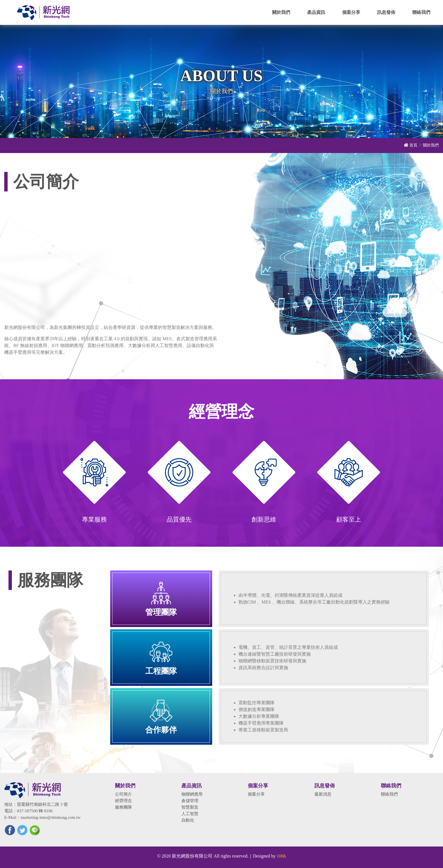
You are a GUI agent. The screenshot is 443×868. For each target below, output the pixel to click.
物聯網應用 (192, 794)
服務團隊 (123, 807)
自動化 (188, 820)
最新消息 (323, 794)
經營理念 (123, 801)
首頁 (411, 145)
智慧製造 (190, 807)
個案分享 (256, 794)
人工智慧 (190, 814)
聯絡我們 (389, 794)
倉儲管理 (190, 801)
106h (281, 856)
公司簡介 (123, 794)
